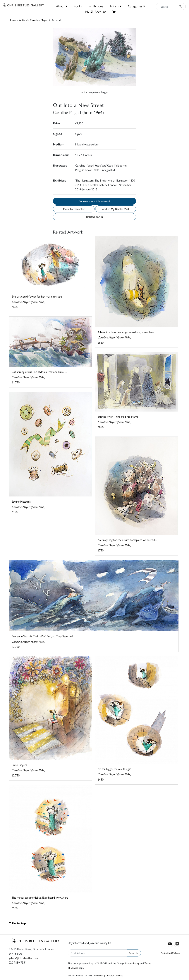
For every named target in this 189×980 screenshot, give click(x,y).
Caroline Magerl (39, 20)
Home (12, 20)
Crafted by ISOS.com (171, 953)
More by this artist (74, 209)
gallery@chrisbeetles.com (23, 958)
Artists (23, 20)
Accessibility (100, 975)
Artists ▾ (116, 6)
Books (78, 6)
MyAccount (96, 12)
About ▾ (62, 6)
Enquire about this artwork (95, 201)
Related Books (94, 217)
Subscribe (134, 953)
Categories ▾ (136, 6)
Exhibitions (96, 6)
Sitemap (120, 975)
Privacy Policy (132, 963)
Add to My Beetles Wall (116, 209)
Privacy (110, 975)
